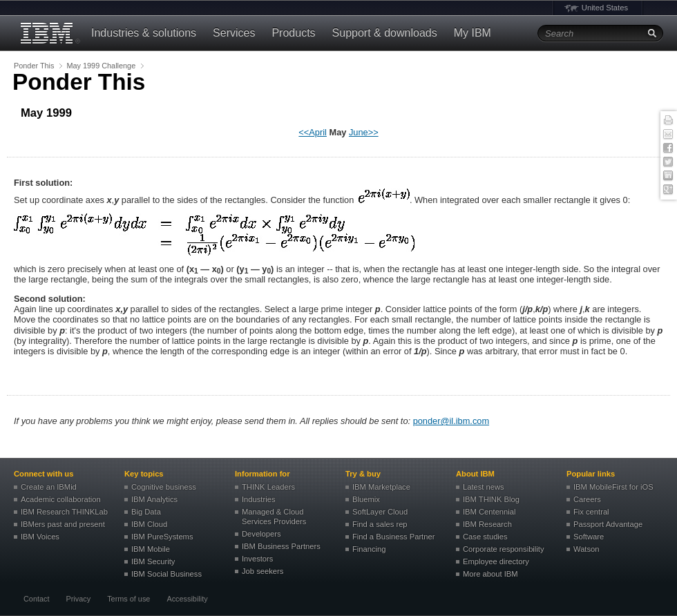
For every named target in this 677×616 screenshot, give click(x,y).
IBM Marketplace (381, 487)
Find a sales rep (380, 524)
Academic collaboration (61, 499)
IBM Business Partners (281, 546)
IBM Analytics (154, 499)
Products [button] (293, 33)
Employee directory (496, 561)
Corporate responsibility (504, 549)
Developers (261, 534)
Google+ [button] (668, 190)
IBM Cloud (149, 524)
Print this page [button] (668, 121)
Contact (36, 599)
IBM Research (487, 524)
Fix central (591, 512)
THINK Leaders (268, 487)
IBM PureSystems (162, 537)
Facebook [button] (668, 148)
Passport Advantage (608, 524)
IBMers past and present (63, 524)
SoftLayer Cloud (380, 512)
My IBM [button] (473, 33)
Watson (587, 549)
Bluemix (366, 499)
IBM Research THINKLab (64, 512)
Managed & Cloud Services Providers (274, 517)
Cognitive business (164, 487)
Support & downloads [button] (385, 33)
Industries (259, 499)
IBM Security (153, 561)
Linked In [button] (668, 176)
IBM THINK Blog (491, 499)
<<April (313, 132)
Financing (369, 549)
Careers (587, 499)
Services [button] (234, 33)
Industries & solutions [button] (144, 33)
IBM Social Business (166, 574)
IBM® (48, 33)
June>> (364, 132)
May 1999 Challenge (101, 66)
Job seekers (263, 571)
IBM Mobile (151, 549)
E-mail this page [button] (668, 135)
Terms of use (128, 599)
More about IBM (490, 574)
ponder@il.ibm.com (451, 421)
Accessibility (187, 599)
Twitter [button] (668, 162)
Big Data (146, 512)
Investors (257, 559)
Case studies (485, 537)
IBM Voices (40, 537)
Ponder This (34, 66)
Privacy (78, 599)
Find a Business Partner (393, 537)
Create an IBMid (49, 487)
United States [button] (605, 8)
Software (589, 537)
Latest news (484, 487)
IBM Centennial (489, 512)
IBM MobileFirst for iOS (613, 487)
